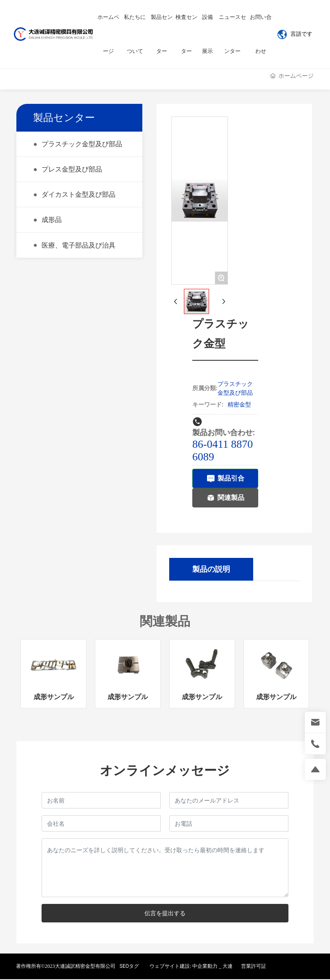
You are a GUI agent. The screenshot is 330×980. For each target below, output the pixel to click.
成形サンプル (54, 697)
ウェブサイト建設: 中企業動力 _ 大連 (191, 966)
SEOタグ (129, 966)
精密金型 (239, 404)
